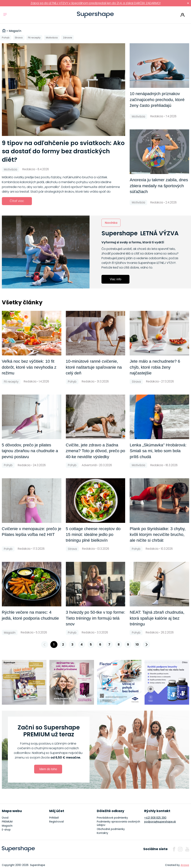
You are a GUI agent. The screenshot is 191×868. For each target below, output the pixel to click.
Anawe (185, 865)
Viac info (115, 279)
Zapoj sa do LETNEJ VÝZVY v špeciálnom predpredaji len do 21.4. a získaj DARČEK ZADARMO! (96, 3)
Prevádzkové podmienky (112, 818)
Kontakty (102, 833)
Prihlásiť (183, 15)
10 (137, 645)
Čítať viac (17, 201)
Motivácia (52, 38)
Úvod (5, 818)
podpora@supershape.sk (160, 822)
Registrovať (57, 822)
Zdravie (68, 38)
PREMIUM (7, 822)
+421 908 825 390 (155, 818)
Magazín (7, 826)
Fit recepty (34, 38)
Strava (19, 38)
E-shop (6, 830)
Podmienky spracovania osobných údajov (118, 823)
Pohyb (6, 38)
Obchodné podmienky (111, 829)
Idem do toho (48, 769)
